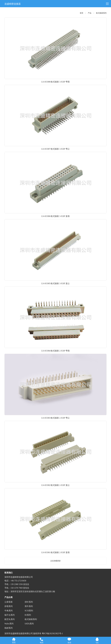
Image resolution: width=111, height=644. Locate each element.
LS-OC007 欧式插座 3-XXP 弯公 (55, 149)
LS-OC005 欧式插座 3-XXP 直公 (55, 284)
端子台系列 (10, 615)
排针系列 (29, 602)
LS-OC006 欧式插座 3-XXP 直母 (55, 216)
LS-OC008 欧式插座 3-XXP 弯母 (55, 82)
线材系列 (9, 628)
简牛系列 (29, 606)
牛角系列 (9, 611)
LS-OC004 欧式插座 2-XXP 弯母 (55, 351)
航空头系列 (10, 619)
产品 (90, 13)
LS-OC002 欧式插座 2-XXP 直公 (55, 485)
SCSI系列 (29, 611)
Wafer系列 (9, 624)
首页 (82, 13)
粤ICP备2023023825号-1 (52, 634)
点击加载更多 (55, 561)
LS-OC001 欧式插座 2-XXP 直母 (55, 552)
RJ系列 (28, 615)
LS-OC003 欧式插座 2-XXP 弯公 (55, 418)
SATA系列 (29, 624)
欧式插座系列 (101, 13)
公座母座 (9, 602)
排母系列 (9, 606)
